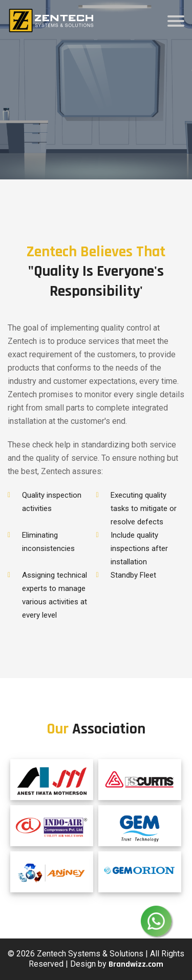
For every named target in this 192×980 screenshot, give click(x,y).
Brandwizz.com (136, 964)
